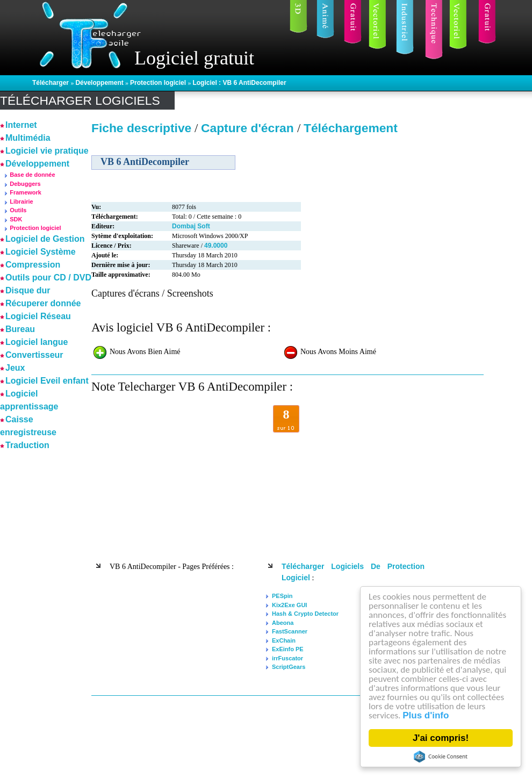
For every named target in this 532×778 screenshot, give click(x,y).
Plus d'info (426, 715)
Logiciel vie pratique (47, 151)
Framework (26, 192)
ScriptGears (289, 667)
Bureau (20, 329)
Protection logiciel (159, 83)
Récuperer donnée (43, 303)
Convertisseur (34, 355)
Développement (100, 83)
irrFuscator (287, 658)
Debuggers (25, 184)
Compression (33, 265)
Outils (18, 210)
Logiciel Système (41, 252)
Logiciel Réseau (38, 316)
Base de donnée (32, 175)
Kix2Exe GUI (289, 605)
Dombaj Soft (191, 226)
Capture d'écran (249, 128)
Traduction (27, 445)
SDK (16, 219)
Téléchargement (351, 128)
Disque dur (28, 290)
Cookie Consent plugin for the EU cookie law (441, 757)
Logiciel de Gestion (45, 239)
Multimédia (28, 138)
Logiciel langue (37, 342)
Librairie (21, 201)
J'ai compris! (441, 738)
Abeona (283, 623)
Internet (21, 125)
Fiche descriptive (141, 128)
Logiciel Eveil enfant (47, 381)
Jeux (15, 368)
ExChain (284, 640)
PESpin (282, 596)
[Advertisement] (32, 614)
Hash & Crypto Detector (305, 614)
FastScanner (290, 631)
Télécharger (51, 83)
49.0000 (216, 246)
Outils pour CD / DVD (48, 278)
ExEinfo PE (288, 649)
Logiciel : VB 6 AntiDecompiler (239, 83)
